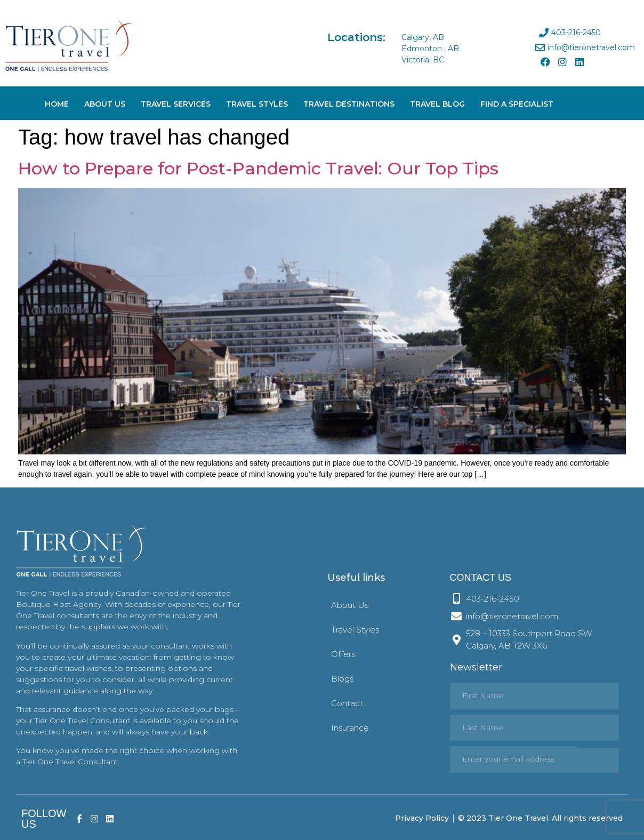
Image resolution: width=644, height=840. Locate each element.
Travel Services (176, 104)
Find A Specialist (517, 104)
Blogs (342, 679)
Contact (347, 703)
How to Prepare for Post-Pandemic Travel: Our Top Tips (258, 168)
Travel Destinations (349, 104)
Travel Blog (437, 104)
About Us (105, 104)
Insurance (350, 728)
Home (57, 104)
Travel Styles (257, 104)
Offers (343, 654)
